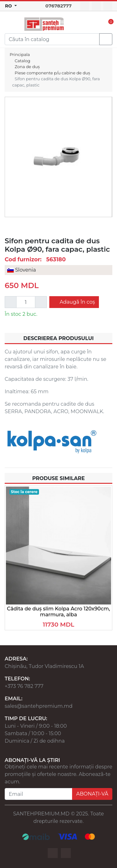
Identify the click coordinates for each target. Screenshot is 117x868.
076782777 (58, 6)
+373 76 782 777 (24, 686)
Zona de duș (27, 67)
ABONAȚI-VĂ (92, 794)
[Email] (39, 794)
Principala (20, 54)
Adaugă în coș (77, 302)
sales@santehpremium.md (39, 706)
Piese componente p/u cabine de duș (52, 73)
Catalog (22, 61)
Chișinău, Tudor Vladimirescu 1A (44, 666)
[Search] (52, 39)
